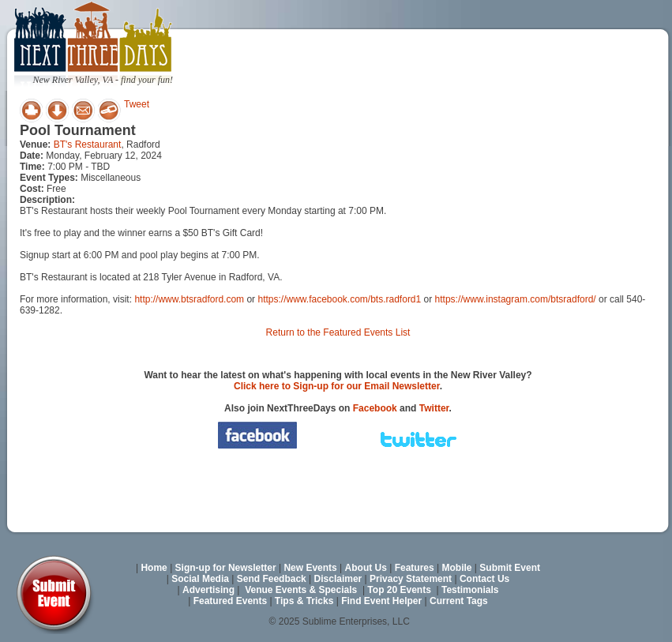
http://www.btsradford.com (189, 299)
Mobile (457, 568)
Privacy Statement (411, 579)
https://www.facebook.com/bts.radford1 (339, 299)
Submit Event (510, 568)
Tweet (137, 104)
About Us (366, 568)
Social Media (200, 579)
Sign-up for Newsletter (226, 568)
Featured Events (230, 601)
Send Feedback (272, 579)
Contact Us (484, 579)
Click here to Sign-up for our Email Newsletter (337, 386)
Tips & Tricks (304, 601)
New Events (310, 568)
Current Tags (459, 601)
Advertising (208, 590)
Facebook (375, 408)
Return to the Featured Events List (338, 332)
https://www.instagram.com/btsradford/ (516, 299)
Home (154, 568)
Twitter (434, 408)
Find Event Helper (381, 601)
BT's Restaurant (88, 145)
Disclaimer (338, 579)
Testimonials (470, 590)
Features (415, 568)
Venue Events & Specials (301, 590)
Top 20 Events (399, 590)
